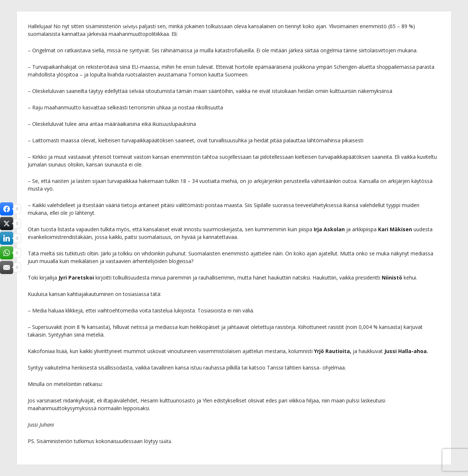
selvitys (131, 26)
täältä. (167, 441)
